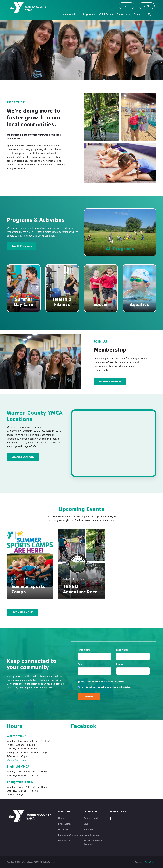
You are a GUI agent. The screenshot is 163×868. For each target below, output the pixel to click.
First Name (84, 650)
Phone (120, 664)
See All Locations (23, 457)
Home (61, 818)
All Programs (120, 248)
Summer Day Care (24, 302)
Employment (65, 824)
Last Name (122, 650)
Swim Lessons (91, 835)
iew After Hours (17, 760)
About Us (123, 15)
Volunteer (89, 829)
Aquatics (139, 304)
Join (126, 6)
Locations (63, 829)
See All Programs (22, 246)
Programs (89, 15)
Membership (71, 15)
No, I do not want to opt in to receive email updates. (104, 687)
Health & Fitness (62, 302)
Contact (138, 15)
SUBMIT (89, 697)
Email (81, 664)
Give (147, 6)
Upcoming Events (22, 612)
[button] (12, 50)
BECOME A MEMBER (110, 381)
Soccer (101, 304)
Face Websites (150, 862)
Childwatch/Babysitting (70, 835)
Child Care (106, 15)
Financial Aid (91, 818)
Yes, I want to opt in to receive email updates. (101, 682)
